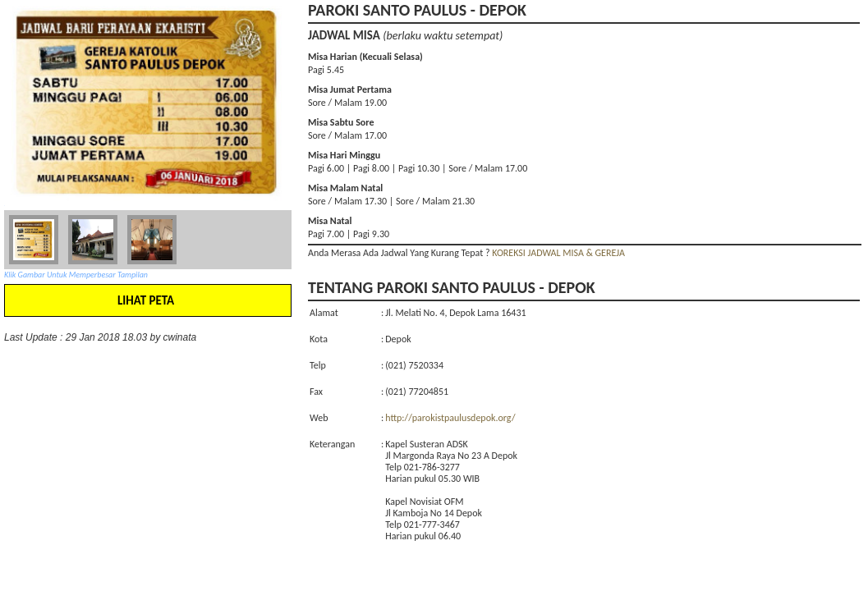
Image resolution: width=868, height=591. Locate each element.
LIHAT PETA (146, 300)
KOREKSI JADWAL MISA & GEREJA (558, 253)
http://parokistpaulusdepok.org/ (450, 418)
